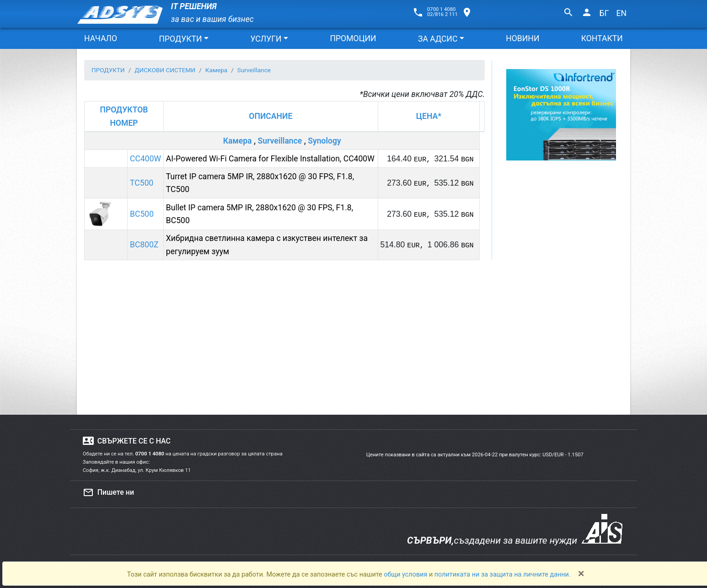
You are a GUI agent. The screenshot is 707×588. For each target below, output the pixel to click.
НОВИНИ (522, 38)
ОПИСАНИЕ (270, 116)
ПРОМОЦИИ (353, 38)
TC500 (142, 183)
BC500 (142, 214)
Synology (324, 141)
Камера (238, 141)
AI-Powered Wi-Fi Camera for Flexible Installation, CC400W (270, 159)
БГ (604, 13)
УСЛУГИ (266, 39)
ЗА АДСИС (438, 39)
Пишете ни (108, 492)
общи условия (406, 575)
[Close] (581, 573)
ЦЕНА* (429, 116)
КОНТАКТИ (602, 38)
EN (621, 13)
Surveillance (280, 141)
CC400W (145, 159)
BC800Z (144, 245)
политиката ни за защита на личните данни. (503, 575)
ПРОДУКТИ (180, 39)
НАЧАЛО (101, 38)
